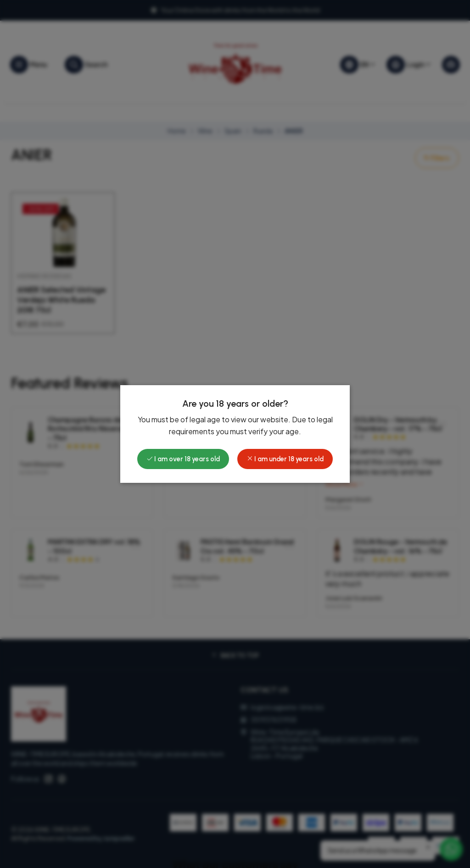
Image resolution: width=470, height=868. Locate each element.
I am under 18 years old (285, 459)
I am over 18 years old (183, 459)
